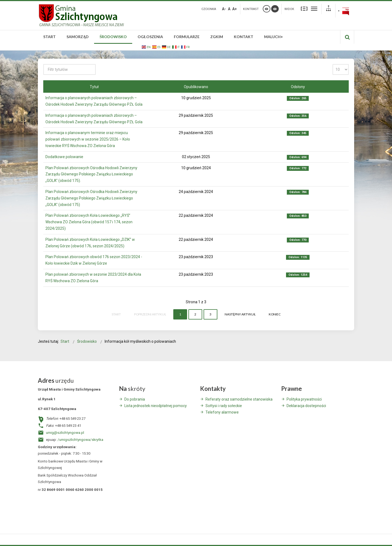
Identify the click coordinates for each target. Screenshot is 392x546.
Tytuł (94, 87)
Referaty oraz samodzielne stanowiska (239, 399)
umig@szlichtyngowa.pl (65, 433)
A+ (235, 9)
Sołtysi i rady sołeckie (224, 406)
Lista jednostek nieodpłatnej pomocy (156, 406)
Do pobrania (135, 399)
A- (224, 9)
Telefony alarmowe (222, 412)
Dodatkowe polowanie (64, 157)
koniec (275, 314)
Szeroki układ (314, 9)
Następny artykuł (240, 314)
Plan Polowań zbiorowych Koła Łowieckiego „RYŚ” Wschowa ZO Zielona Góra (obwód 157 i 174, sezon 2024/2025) (89, 222)
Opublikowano (196, 87)
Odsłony (298, 87)
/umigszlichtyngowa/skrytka (80, 440)
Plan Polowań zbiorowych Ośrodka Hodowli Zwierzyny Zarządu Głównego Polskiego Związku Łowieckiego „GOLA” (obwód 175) (91, 198)
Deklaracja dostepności (306, 406)
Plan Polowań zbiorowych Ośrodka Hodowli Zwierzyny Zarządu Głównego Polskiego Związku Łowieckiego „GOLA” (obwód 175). (91, 174)
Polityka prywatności (304, 399)
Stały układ (304, 9)
